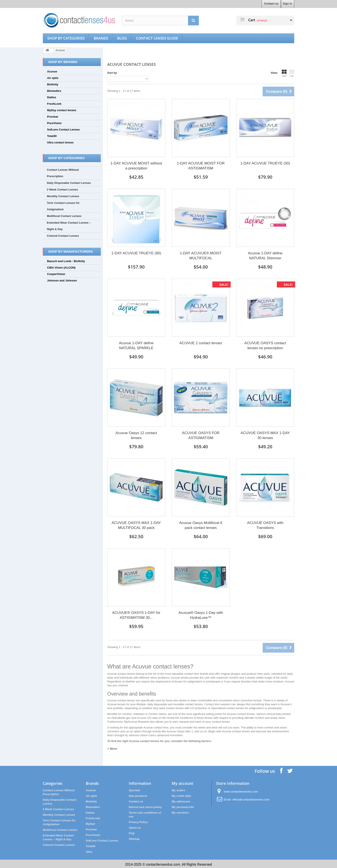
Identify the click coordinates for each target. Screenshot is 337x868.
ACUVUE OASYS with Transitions (265, 524)
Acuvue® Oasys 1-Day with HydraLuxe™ (201, 614)
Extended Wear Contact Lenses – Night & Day (69, 226)
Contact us (271, 4)
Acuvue (52, 71)
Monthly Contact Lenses (63, 196)
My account (182, 782)
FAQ (132, 832)
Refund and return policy (145, 806)
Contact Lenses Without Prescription (63, 173)
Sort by (112, 73)
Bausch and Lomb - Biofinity (66, 261)
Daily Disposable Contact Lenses (69, 183)
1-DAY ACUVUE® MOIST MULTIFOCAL (201, 255)
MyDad (90, 823)
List (292, 73)
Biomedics (54, 91)
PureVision (54, 123)
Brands (105, 38)
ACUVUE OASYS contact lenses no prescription (265, 345)
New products (138, 795)
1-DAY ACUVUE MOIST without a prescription (136, 166)
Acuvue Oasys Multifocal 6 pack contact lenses (201, 524)
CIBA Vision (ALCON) (61, 268)
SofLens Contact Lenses (63, 130)
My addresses (181, 800)
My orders (178, 789)
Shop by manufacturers (70, 251)
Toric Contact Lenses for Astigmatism (63, 206)
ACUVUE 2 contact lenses (201, 343)
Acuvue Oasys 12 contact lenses (136, 435)
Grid (284, 73)
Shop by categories (68, 38)
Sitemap (134, 838)
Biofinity (53, 84)
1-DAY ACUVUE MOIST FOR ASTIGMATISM (201, 166)
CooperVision (56, 274)
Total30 (52, 136)
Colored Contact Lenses (63, 236)
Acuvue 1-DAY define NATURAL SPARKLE (136, 345)
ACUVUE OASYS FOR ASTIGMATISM (201, 435)
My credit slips (181, 795)
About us (135, 826)
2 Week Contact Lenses (62, 190)
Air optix (53, 78)
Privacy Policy (138, 821)
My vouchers (180, 811)
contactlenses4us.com (163, 863)
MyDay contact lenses (62, 110)
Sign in (287, 4)
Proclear (53, 117)
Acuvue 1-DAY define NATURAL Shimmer (265, 255)
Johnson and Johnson (62, 280)
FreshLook (54, 104)
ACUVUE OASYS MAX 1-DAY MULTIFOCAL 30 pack (136, 524)
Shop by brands (63, 62)
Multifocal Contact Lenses (64, 216)
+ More (112, 747)
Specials (134, 789)
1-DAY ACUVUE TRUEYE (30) (265, 163)
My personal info (183, 806)
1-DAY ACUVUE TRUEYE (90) (136, 253)
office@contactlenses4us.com (251, 798)
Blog (128, 38)
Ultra (89, 850)
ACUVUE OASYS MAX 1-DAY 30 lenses (265, 435)
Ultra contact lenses (60, 142)
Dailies (52, 97)
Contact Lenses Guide (165, 38)
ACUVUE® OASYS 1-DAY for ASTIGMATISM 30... (136, 614)
